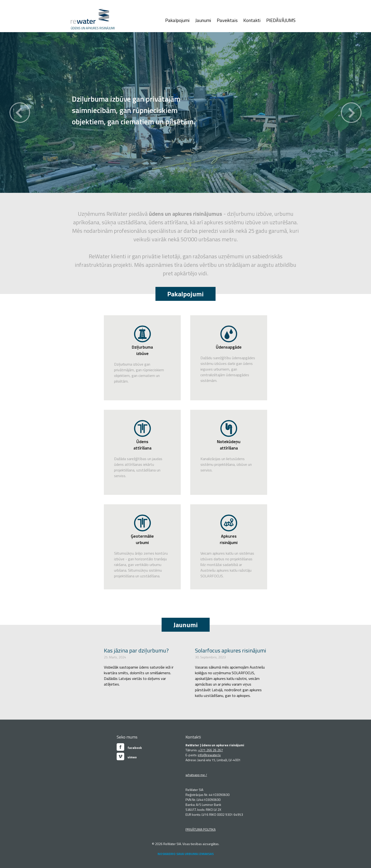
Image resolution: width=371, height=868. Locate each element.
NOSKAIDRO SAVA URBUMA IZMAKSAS (186, 854)
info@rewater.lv (209, 755)
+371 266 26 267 (210, 750)
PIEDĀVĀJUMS (281, 20)
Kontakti (252, 20)
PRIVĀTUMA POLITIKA (201, 829)
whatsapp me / (196, 775)
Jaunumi (203, 20)
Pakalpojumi (177, 20)
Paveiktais (227, 20)
